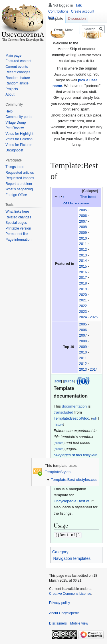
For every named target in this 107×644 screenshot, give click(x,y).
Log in (53, 17)
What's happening (19, 189)
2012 (83, 250)
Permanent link (17, 234)
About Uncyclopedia (64, 613)
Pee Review (15, 128)
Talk (79, 5)
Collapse (90, 191)
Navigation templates (72, 558)
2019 (83, 289)
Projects (12, 89)
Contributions (58, 11)
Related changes (18, 217)
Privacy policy (59, 602)
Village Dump (16, 123)
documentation (74, 406)
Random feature (18, 78)
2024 (83, 317)
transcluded (63, 412)
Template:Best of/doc (71, 418)
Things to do (15, 167)
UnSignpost (14, 150)
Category (60, 552)
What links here (17, 212)
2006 (83, 216)
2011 (83, 244)
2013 (83, 255)
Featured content (18, 61)
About (10, 94)
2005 (83, 210)
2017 (83, 278)
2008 (83, 227)
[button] (87, 191)
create (59, 443)
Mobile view (79, 623)
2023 (83, 312)
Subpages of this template (76, 455)
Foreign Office (16, 195)
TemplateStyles (58, 472)
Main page (13, 56)
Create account (83, 11)
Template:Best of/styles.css (74, 480)
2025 (94, 317)
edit (58, 381)
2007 (83, 222)
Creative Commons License (70, 593)
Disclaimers (58, 623)
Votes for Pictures (19, 145)
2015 (83, 266)
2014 (83, 261)
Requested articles (20, 173)
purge (69, 381)
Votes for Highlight (19, 134)
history (58, 424)
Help (9, 111)
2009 (83, 233)
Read (54, 30)
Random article (17, 83)
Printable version (18, 228)
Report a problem (19, 184)
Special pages (16, 223)
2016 (83, 272)
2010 (83, 238)
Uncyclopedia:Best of (71, 501)
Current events (17, 67)
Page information (18, 240)
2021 (83, 300)
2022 (83, 306)
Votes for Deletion (19, 139)
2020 (83, 295)
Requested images (20, 178)
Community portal (19, 117)
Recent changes (18, 72)
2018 (83, 283)
